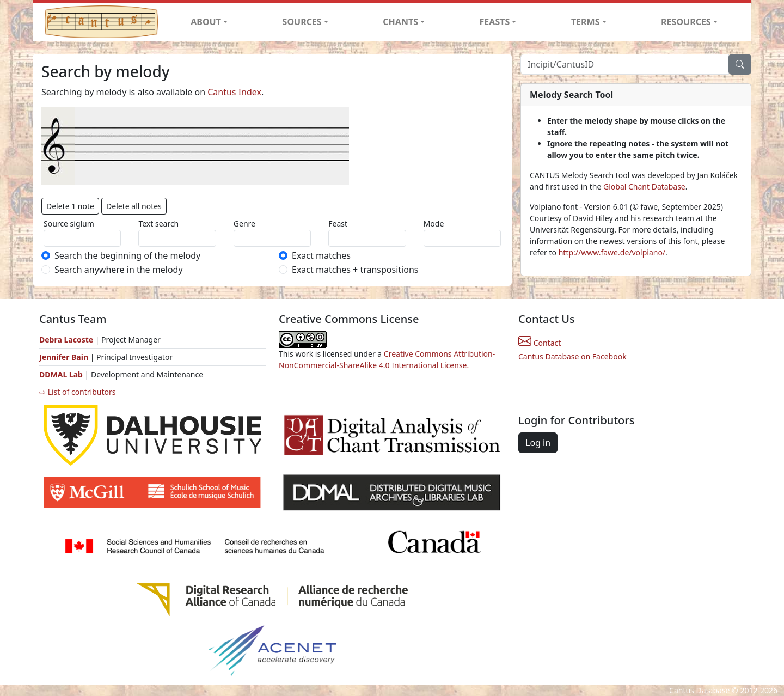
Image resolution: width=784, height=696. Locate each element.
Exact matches (321, 255)
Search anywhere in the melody (119, 270)
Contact (540, 343)
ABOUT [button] (206, 22)
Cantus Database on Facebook (572, 356)
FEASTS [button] (495, 22)
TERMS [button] (586, 22)
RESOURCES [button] (686, 22)
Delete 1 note (70, 206)
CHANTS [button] (400, 22)
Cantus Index (234, 92)
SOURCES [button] (302, 22)
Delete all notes (134, 206)
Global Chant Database (644, 187)
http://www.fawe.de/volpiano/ (612, 252)
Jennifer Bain (65, 357)
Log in (538, 443)
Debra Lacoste (66, 340)
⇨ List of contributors (77, 392)
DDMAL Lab (61, 374)
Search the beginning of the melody (127, 255)
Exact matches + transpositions (355, 270)
